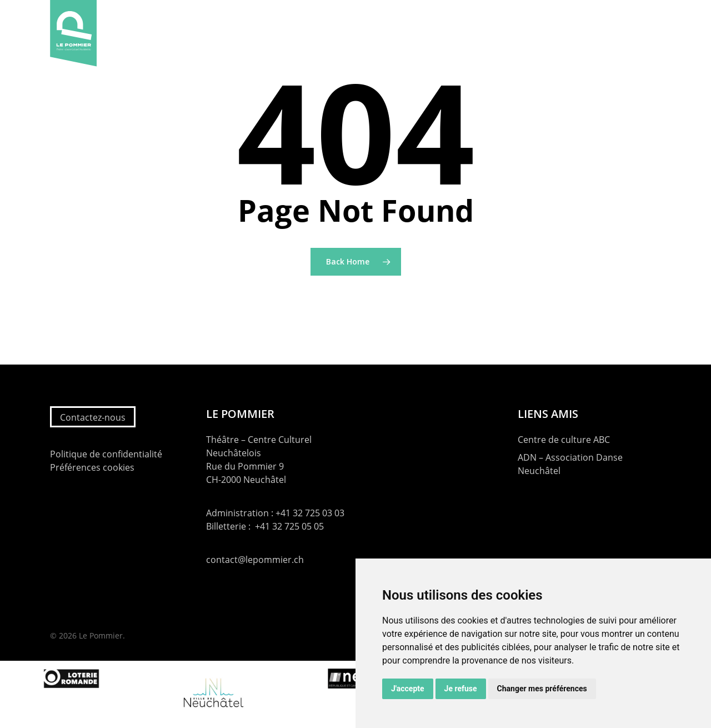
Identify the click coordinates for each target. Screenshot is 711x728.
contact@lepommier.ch (255, 560)
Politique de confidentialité (106, 454)
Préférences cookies (92, 467)
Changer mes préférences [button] (542, 689)
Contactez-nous (93, 417)
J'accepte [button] (408, 689)
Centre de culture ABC (564, 440)
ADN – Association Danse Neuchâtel (570, 464)
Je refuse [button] (461, 689)
